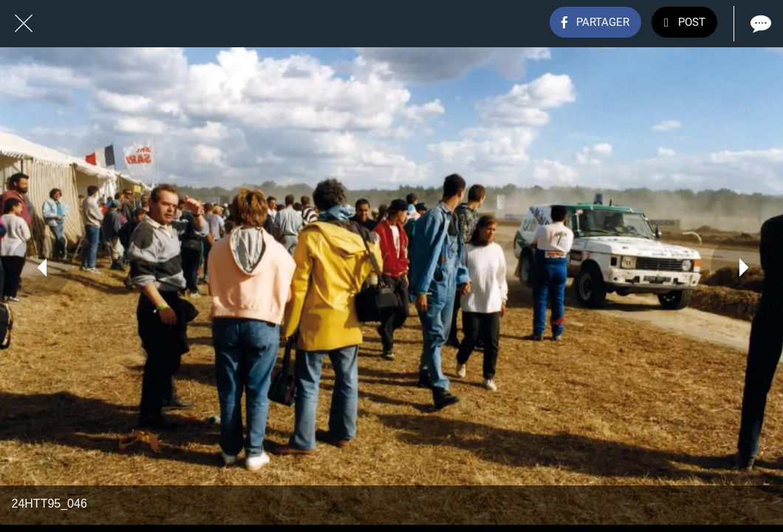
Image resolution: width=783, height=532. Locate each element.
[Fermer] (24, 24)
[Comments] (759, 24)
